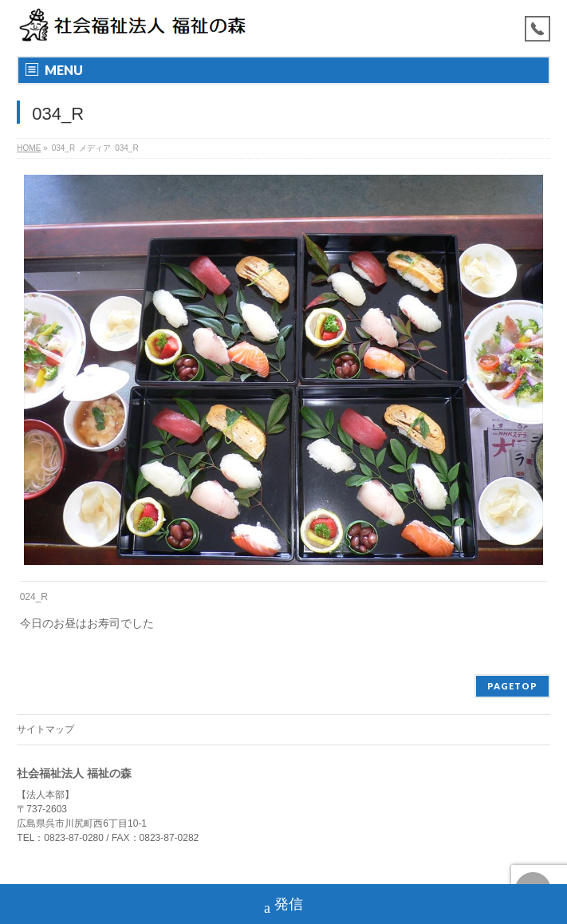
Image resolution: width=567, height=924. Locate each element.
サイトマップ (45, 729)
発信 (283, 906)
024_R (34, 597)
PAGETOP (512, 686)
